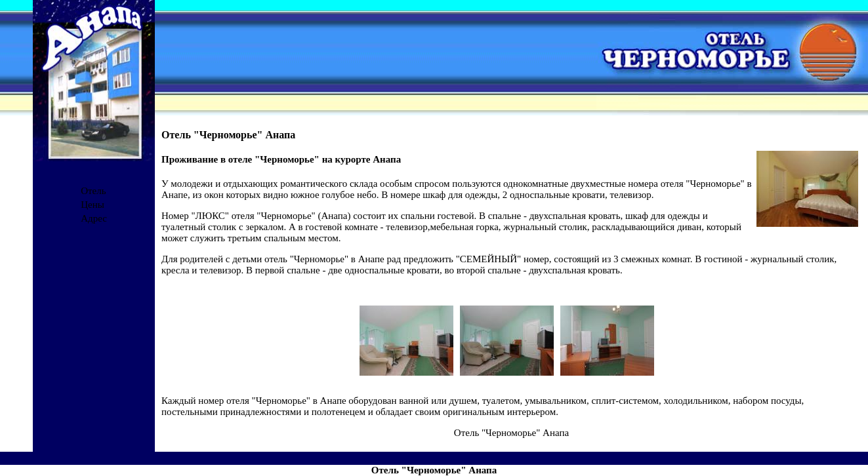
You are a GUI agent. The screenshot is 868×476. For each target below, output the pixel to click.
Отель (93, 191)
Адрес (94, 218)
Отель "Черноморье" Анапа (511, 433)
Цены (93, 205)
